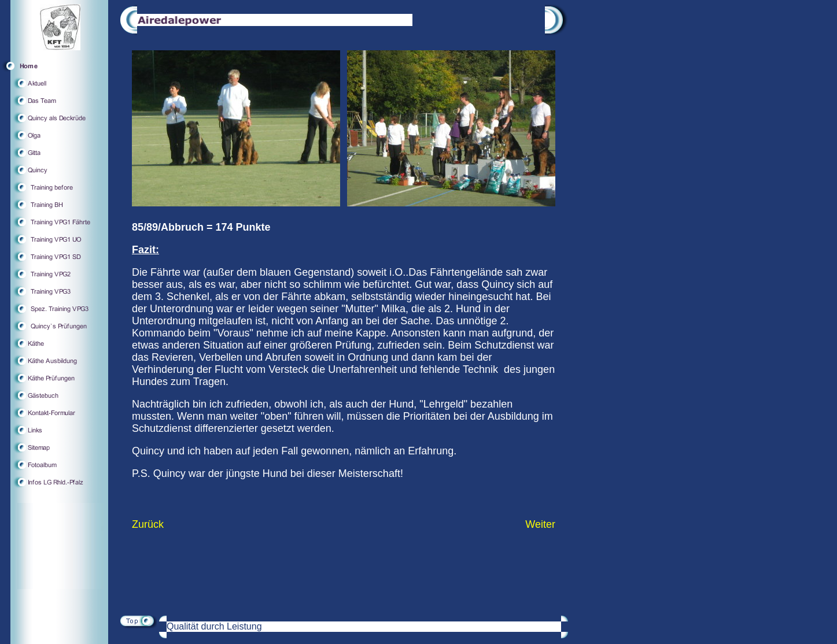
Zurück (148, 524)
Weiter (540, 524)
